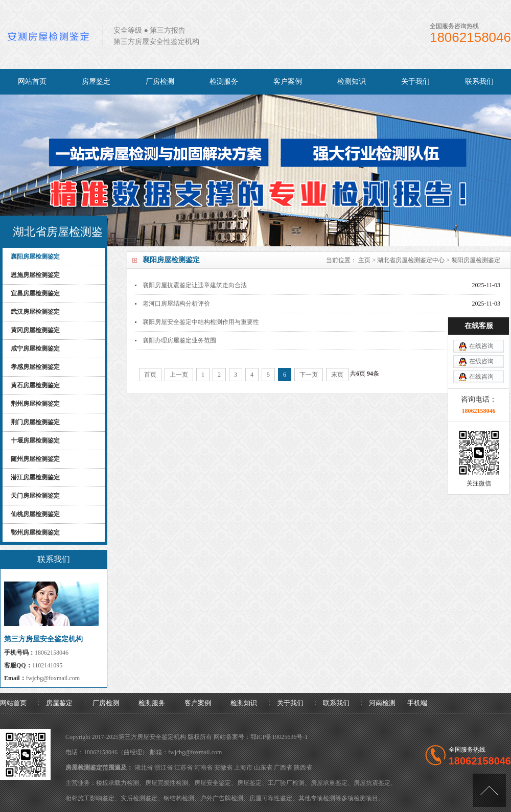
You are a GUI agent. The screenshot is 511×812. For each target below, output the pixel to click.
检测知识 (352, 82)
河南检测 (382, 703)
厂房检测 (160, 82)
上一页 (179, 375)
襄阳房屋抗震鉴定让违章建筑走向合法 (195, 285)
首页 (150, 375)
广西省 (283, 768)
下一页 (309, 375)
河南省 (203, 768)
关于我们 (415, 82)
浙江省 (164, 768)
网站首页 (32, 82)
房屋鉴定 (96, 82)
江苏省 (183, 768)
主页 (364, 260)
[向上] (489, 790)
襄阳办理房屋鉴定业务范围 (179, 340)
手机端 (417, 703)
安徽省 (223, 768)
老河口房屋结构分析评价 (176, 304)
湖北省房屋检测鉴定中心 (411, 260)
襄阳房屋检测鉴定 (476, 260)
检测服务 (224, 82)
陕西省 (303, 768)
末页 (337, 375)
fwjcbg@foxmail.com (53, 678)
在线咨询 (481, 312)
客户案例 (288, 82)
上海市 (243, 768)
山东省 (263, 768)
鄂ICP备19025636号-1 (279, 737)
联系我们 (479, 82)
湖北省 (144, 768)
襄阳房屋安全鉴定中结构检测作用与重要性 (201, 322)
